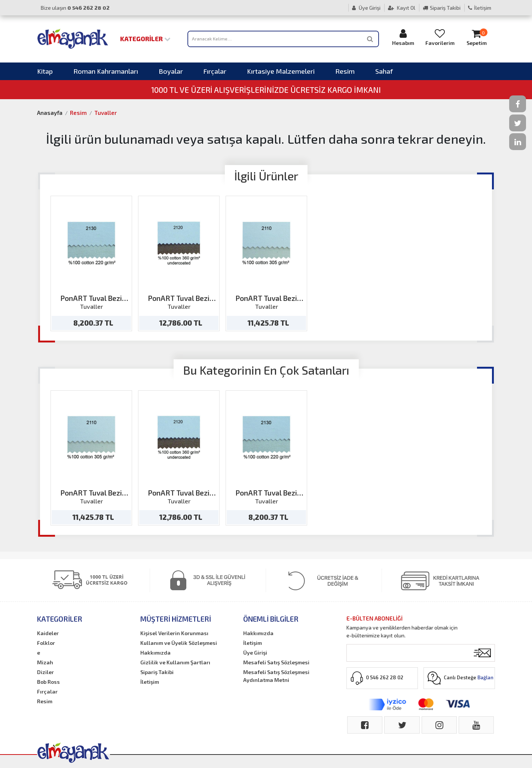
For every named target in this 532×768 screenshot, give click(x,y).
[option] (91, 263)
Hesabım (403, 37)
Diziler (45, 672)
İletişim (480, 8)
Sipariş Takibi (442, 8)
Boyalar (171, 71)
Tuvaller (106, 113)
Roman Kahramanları (106, 71)
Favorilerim (440, 37)
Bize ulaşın (75, 8)
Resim (345, 71)
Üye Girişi (366, 8)
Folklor (46, 643)
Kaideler (48, 633)
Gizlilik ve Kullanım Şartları (175, 662)
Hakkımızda (155, 653)
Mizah (45, 662)
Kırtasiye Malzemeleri (281, 71)
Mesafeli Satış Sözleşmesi (276, 662)
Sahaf (384, 71)
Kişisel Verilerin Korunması (174, 633)
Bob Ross (48, 682)
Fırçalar (215, 71)
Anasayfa (50, 113)
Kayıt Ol (402, 8)
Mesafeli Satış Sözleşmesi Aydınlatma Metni (276, 676)
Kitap (45, 71)
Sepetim (477, 37)
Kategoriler (145, 39)
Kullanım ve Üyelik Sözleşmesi (179, 643)
